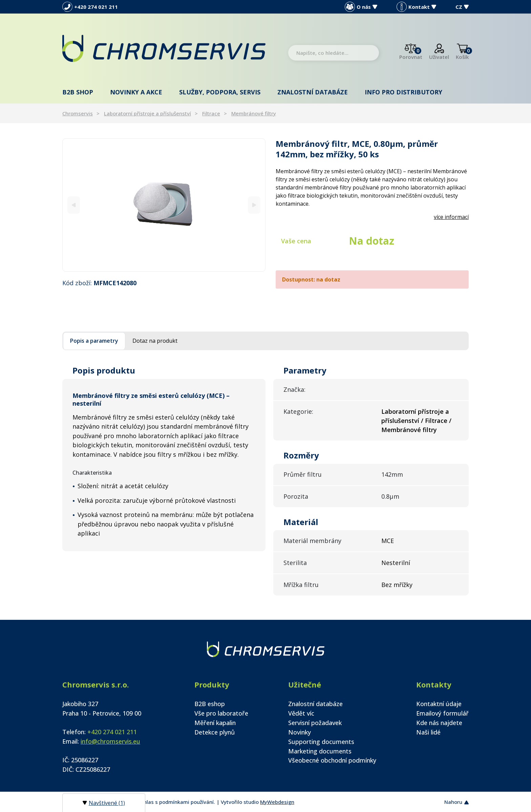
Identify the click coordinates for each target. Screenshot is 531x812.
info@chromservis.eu (110, 741)
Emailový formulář (442, 713)
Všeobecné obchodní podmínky (332, 760)
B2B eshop (210, 704)
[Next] (254, 205)
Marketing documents (320, 751)
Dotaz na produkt (155, 341)
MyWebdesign (277, 802)
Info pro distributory (403, 92)
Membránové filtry (254, 113)
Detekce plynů (215, 732)
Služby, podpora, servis (220, 92)
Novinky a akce (136, 92)
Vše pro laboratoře (221, 713)
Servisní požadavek (315, 723)
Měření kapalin (215, 723)
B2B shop (78, 92)
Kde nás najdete (439, 723)
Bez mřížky (397, 585)
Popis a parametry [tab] (94, 341)
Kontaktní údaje (439, 704)
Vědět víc (301, 713)
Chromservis (78, 113)
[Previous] (74, 205)
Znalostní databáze (313, 92)
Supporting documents (321, 742)
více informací (451, 217)
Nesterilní (396, 563)
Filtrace (211, 113)
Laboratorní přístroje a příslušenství (147, 113)
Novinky (300, 732)
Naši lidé (428, 732)
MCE (388, 541)
